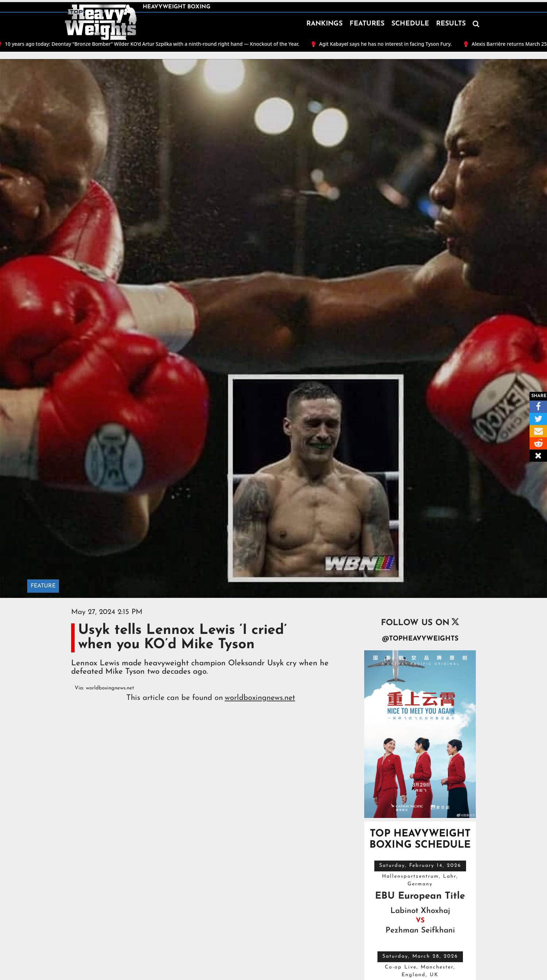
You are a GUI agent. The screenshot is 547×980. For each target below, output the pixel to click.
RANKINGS (324, 24)
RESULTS (451, 24)
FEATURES (367, 24)
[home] (101, 22)
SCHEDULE (410, 24)
